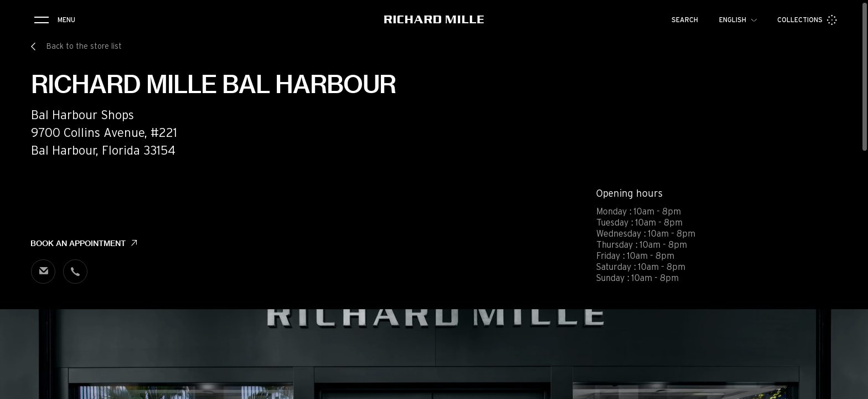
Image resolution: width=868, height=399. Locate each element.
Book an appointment (78, 243)
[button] (851, 387)
